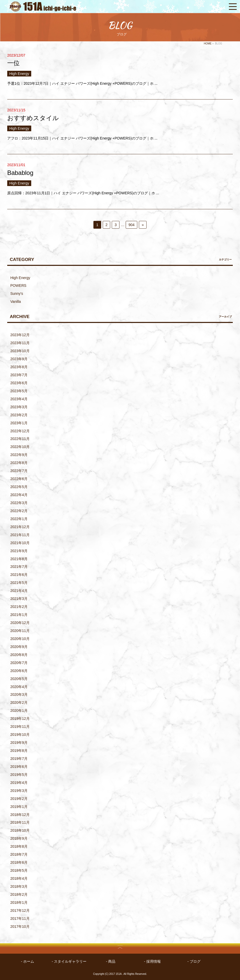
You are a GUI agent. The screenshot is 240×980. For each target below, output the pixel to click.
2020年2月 (19, 703)
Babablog (20, 173)
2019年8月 (19, 751)
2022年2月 (19, 511)
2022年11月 (20, 439)
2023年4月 (19, 399)
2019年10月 (20, 735)
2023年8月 (19, 367)
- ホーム (27, 961)
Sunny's (17, 294)
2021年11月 (20, 535)
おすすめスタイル (33, 118)
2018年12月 (20, 815)
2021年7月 (19, 567)
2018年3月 (19, 886)
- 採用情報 (152, 961)
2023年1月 (19, 423)
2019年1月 (19, 807)
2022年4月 (19, 495)
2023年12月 (20, 335)
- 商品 (111, 961)
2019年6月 (19, 767)
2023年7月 (19, 375)
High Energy (19, 74)
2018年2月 (19, 894)
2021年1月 (19, 615)
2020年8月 (19, 655)
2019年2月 (19, 799)
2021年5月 (19, 583)
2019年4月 (19, 783)
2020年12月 (20, 623)
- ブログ (194, 961)
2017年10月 (20, 927)
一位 (13, 63)
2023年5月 (19, 391)
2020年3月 (19, 695)
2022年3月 (19, 503)
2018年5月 (19, 870)
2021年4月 (19, 591)
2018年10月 (20, 830)
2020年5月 (19, 679)
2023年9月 (19, 359)
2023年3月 (19, 407)
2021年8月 (19, 559)
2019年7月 (19, 759)
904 (131, 225)
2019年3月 (19, 791)
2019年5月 (19, 775)
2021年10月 (20, 543)
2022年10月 (20, 447)
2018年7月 (19, 854)
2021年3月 (19, 599)
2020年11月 (20, 631)
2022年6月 (19, 479)
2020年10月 (20, 639)
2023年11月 (20, 343)
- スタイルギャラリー (69, 961)
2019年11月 (20, 727)
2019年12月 (20, 719)
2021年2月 (19, 607)
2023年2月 (19, 415)
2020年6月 (19, 671)
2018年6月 (19, 862)
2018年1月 (19, 902)
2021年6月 (19, 575)
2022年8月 (19, 463)
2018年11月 (20, 822)
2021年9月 (19, 551)
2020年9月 (19, 647)
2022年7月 (19, 471)
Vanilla (16, 302)
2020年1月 (19, 711)
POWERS (18, 285)
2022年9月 (19, 455)
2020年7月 (19, 663)
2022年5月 (19, 487)
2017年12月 (20, 910)
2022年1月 (19, 519)
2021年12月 (20, 527)
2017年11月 (20, 919)
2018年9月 (19, 838)
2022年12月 (20, 431)
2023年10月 (20, 351)
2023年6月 (19, 383)
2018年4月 (19, 878)
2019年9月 (19, 743)
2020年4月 (19, 687)
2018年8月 (19, 846)
